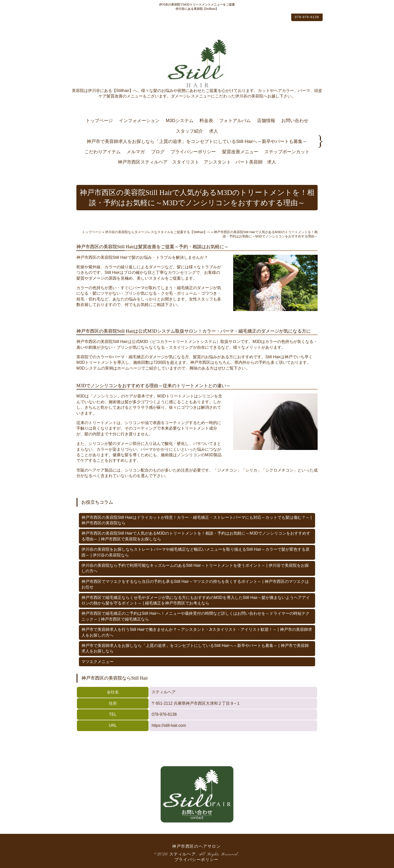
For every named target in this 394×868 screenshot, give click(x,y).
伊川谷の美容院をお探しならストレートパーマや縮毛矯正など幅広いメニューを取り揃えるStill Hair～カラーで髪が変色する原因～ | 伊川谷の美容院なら (195, 552)
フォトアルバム (235, 121)
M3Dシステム (180, 121)
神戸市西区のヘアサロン (196, 847)
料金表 (206, 121)
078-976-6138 (301, 18)
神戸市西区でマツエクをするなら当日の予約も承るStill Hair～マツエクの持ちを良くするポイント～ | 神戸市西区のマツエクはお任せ (195, 584)
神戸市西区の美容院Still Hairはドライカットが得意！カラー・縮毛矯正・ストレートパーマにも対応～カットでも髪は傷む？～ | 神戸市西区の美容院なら (196, 520)
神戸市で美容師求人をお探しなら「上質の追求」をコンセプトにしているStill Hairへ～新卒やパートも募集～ (197, 141)
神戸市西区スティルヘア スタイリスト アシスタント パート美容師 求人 (197, 162)
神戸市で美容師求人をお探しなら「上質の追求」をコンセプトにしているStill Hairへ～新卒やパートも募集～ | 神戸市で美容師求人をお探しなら (195, 648)
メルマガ (136, 152)
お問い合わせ (295, 121)
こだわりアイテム (103, 152)
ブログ (158, 152)
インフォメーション (139, 121)
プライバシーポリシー (193, 152)
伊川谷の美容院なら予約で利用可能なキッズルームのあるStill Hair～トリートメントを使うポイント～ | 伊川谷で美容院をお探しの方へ (195, 568)
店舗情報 (266, 121)
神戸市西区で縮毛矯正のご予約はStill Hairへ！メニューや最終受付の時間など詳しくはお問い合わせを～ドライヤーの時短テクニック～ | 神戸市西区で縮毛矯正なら (195, 616)
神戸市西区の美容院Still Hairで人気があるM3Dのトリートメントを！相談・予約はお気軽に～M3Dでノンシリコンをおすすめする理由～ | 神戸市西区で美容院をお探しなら (196, 536)
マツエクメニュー (97, 662)
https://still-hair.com (169, 725)
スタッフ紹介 (189, 131)
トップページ (99, 121)
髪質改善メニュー (240, 152)
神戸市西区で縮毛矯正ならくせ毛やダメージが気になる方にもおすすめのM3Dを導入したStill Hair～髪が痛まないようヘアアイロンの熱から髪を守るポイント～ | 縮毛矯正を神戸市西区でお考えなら (196, 600)
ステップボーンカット (287, 152)
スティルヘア (183, 854)
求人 (214, 131)
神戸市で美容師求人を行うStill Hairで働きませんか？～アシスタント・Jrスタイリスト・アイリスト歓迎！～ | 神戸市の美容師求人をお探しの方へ (197, 632)
